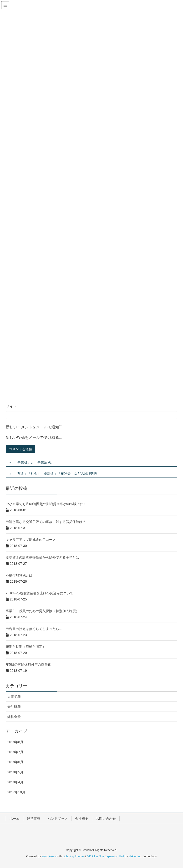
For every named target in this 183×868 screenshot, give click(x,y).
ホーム (15, 819)
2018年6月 (15, 762)
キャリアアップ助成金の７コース (31, 540)
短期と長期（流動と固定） (26, 647)
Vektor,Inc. (135, 856)
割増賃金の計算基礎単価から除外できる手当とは (42, 557)
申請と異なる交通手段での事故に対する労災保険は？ (46, 522)
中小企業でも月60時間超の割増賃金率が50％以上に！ (46, 504)
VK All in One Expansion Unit (106, 856)
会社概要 (82, 819)
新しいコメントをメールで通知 (32, 427)
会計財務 (14, 707)
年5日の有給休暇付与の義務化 (28, 664)
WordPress (49, 856)
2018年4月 (15, 782)
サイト (11, 406)
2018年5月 (15, 772)
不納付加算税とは (19, 575)
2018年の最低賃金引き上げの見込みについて (39, 593)
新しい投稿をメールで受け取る (32, 437)
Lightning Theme (73, 856)
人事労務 (14, 697)
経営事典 (34, 819)
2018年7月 (15, 752)
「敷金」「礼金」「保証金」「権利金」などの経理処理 (56, 473)
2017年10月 (16, 792)
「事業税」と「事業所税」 (34, 462)
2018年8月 (15, 742)
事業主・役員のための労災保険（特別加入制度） (42, 611)
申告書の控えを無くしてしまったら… (34, 629)
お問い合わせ (106, 819)
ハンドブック (58, 819)
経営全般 (14, 717)
